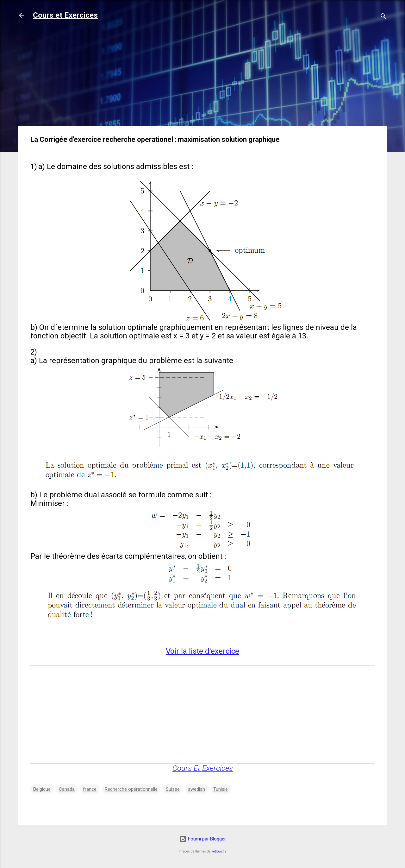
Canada (67, 789)
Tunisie (221, 789)
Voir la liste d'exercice (202, 651)
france (90, 789)
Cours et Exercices (65, 15)
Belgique (42, 789)
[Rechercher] (383, 17)
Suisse (173, 789)
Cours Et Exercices (203, 768)
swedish (196, 789)
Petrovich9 (219, 851)
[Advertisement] (202, 77)
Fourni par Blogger (202, 839)
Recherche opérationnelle (131, 789)
